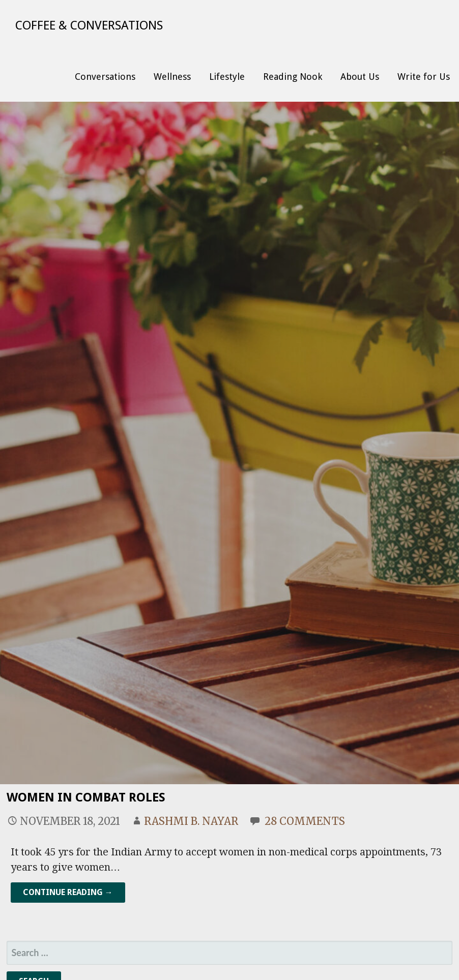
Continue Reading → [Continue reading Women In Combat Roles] (68, 892)
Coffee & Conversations (89, 25)
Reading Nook (293, 77)
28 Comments (305, 821)
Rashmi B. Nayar (191, 821)
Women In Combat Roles (86, 797)
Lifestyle (227, 77)
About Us (360, 77)
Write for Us (424, 77)
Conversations (105, 77)
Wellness (172, 77)
